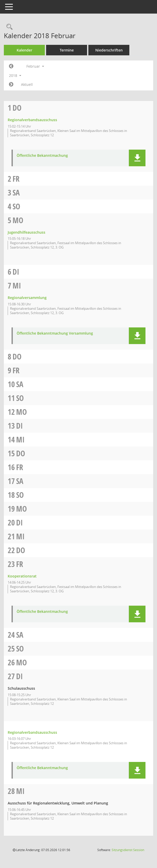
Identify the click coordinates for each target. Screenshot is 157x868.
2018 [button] (15, 75)
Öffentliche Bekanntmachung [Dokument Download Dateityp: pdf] (42, 156)
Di (16, 272)
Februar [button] (35, 66)
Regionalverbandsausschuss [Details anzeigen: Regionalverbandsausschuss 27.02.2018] (32, 732)
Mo (18, 220)
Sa (16, 193)
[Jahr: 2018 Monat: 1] (11, 66)
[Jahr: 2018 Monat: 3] (11, 85)
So (16, 206)
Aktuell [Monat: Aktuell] (27, 84)
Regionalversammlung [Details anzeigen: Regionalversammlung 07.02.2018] (27, 298)
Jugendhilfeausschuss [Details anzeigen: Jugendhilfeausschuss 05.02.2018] (27, 232)
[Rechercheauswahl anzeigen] (8, 27)
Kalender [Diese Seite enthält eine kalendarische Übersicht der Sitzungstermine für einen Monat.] (24, 50)
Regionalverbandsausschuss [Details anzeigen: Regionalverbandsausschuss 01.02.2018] (32, 120)
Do (17, 108)
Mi (17, 286)
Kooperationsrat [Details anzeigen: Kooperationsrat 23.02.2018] (22, 576)
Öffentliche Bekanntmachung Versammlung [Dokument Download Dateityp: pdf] (55, 333)
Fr (16, 179)
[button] (137, 158)
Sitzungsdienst (128, 850)
